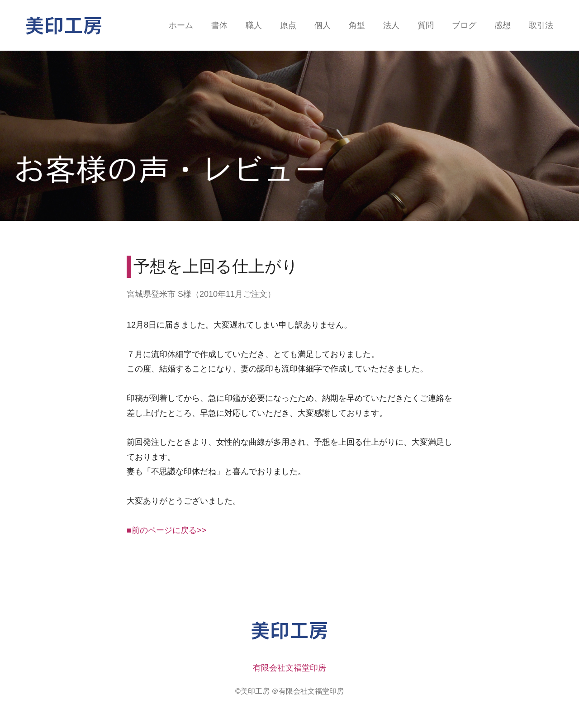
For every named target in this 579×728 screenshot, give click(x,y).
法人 (391, 25)
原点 (288, 25)
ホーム (181, 25)
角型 (357, 25)
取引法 (541, 25)
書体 (219, 25)
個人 (323, 25)
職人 (254, 25)
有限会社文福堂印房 (289, 668)
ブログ (464, 25)
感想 (503, 25)
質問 (426, 25)
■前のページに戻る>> (166, 530)
